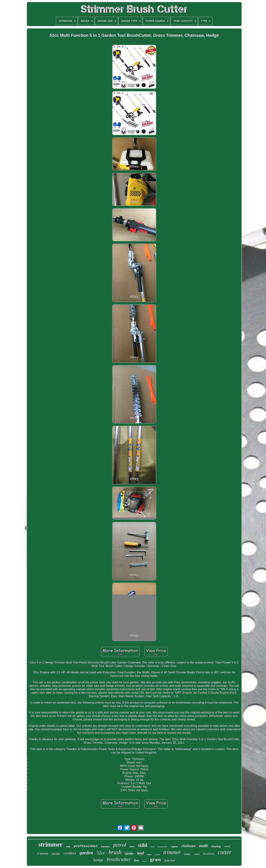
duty (153, 847)
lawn (132, 847)
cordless (70, 853)
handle (56, 854)
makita (197, 854)
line (137, 860)
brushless (209, 854)
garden (86, 853)
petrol (120, 845)
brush (115, 852)
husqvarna (163, 847)
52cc (101, 853)
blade (149, 854)
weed (227, 846)
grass (156, 859)
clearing (216, 846)
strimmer (50, 844)
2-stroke (43, 854)
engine (174, 846)
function (170, 860)
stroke (129, 853)
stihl (143, 845)
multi (203, 846)
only (68, 847)
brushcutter (119, 859)
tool (141, 853)
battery (187, 854)
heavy (145, 861)
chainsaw (189, 846)
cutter (225, 852)
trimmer (172, 852)
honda (157, 854)
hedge (98, 860)
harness (105, 846)
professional (86, 846)
